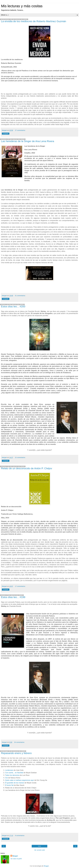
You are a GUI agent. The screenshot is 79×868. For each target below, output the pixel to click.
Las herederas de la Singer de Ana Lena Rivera (28, 141)
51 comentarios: (20, 296)
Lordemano (9, 770)
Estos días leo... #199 (13, 597)
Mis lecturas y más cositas (22, 6)
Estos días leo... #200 (13, 306)
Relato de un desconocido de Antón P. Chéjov (27, 468)
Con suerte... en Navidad (14, 773)
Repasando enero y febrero (16, 753)
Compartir (6, 134)
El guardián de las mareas (15, 783)
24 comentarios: (19, 742)
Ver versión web (39, 850)
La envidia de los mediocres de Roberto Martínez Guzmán (34, 21)
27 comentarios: (20, 130)
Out (7, 778)
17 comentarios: (20, 586)
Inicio (39, 846)
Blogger (46, 866)
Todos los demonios (12, 775)
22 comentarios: (20, 457)
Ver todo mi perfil (16, 859)
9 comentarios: (20, 836)
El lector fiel (9, 785)
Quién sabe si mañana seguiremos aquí (20, 780)
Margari (15, 856)
